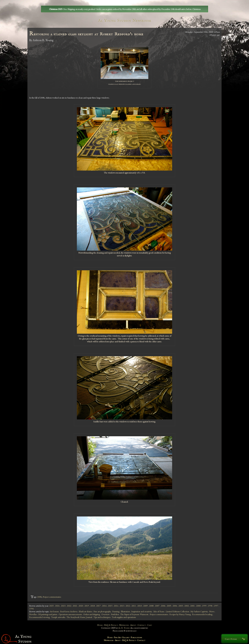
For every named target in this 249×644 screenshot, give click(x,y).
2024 (57, 606)
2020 (81, 606)
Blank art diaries (85, 611)
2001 (192, 606)
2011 (134, 606)
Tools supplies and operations (124, 617)
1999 (204, 606)
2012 (128, 606)
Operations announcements (70, 614)
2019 (87, 606)
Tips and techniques (102, 617)
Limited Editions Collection (177, 611)
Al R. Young (124, 628)
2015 (110, 606)
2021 (75, 606)
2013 (122, 606)
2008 (39, 597)
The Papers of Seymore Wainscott (134, 614)
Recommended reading (202, 614)
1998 (210, 606)
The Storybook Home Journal (79, 617)
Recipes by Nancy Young (180, 614)
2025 (51, 606)
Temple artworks (58, 617)
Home (100, 625)
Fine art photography (102, 611)
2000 (198, 606)
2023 (63, 606)
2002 (187, 606)
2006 (163, 606)
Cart (150, 625)
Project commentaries (52, 597)
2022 (69, 606)
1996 (31, 609)
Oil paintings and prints (48, 614)
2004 (175, 606)
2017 (98, 606)
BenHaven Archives (69, 611)
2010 (140, 606)
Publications (136, 637)
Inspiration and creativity (142, 611)
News (212, 611)
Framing (116, 611)
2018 (93, 606)
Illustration (125, 611)
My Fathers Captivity (199, 611)
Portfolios (115, 614)
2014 (116, 606)
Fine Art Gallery (122, 637)
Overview (105, 614)
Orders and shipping (92, 614)
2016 (104, 606)
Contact (142, 625)
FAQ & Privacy (111, 625)
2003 (181, 606)
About (133, 625)
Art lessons (54, 611)
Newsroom (124, 625)
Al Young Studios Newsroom (124, 21)
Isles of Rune (159, 611)
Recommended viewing (39, 617)
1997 (216, 606)
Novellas (33, 614)
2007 (157, 606)
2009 (145, 606)
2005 (169, 606)
